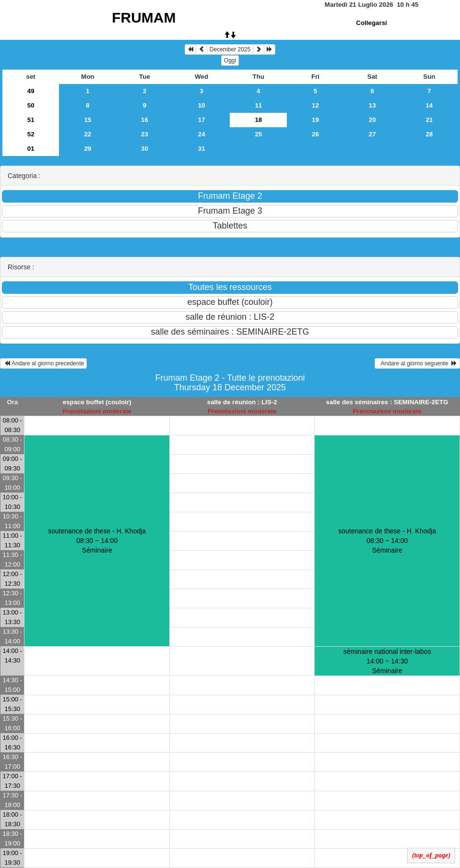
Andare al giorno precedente (43, 363)
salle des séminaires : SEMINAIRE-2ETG (387, 402)
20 (372, 120)
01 (31, 149)
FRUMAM (144, 18)
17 (202, 120)
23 (145, 134)
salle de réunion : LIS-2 (242, 402)
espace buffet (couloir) (97, 402)
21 (429, 120)
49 (31, 91)
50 (31, 105)
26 (315, 134)
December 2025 (230, 49)
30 (145, 149)
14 (429, 105)
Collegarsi (371, 23)
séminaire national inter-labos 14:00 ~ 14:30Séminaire (387, 661)
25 (258, 134)
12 (315, 105)
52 (31, 134)
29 (88, 149)
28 (429, 134)
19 (315, 120)
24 (202, 134)
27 (372, 134)
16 (145, 120)
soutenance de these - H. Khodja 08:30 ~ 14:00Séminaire (97, 541)
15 (88, 120)
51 (31, 120)
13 (372, 105)
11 (258, 105)
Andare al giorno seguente (417, 363)
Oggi (230, 60)
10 (202, 105)
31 (202, 149)
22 (88, 134)
